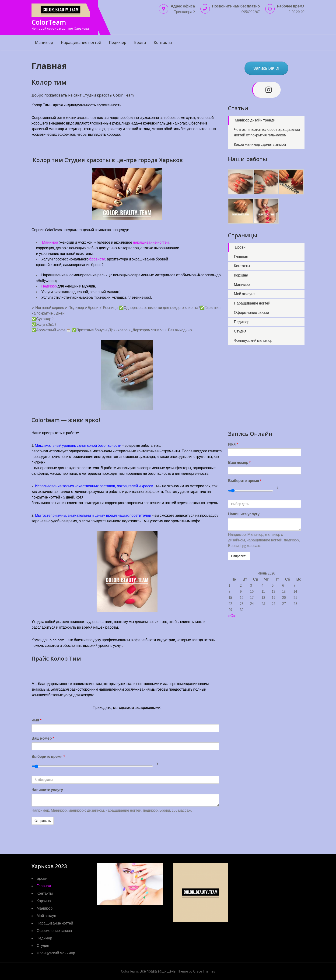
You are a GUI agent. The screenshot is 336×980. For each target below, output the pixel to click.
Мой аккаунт (244, 294)
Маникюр (44, 42)
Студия (240, 331)
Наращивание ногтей (81, 42)
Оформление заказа (251, 313)
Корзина (241, 275)
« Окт (232, 616)
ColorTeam (49, 22)
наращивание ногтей (151, 242)
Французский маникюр (253, 341)
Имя (37, 720)
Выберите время (48, 757)
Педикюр (118, 42)
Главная (241, 257)
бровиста (97, 259)
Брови (140, 42)
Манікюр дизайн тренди (255, 120)
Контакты (163, 42)
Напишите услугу (47, 790)
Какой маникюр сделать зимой (260, 144)
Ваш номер (43, 738)
